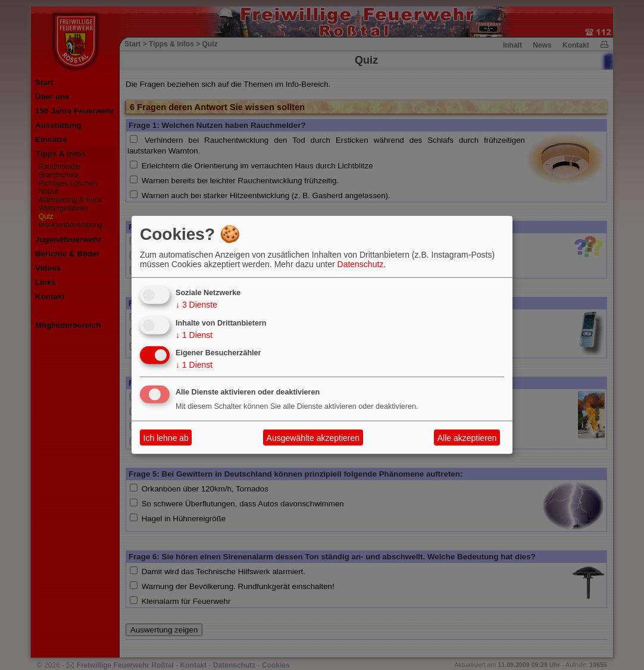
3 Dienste (196, 305)
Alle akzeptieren (467, 438)
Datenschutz (361, 264)
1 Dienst (194, 334)
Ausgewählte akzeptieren (313, 438)
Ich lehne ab (166, 438)
